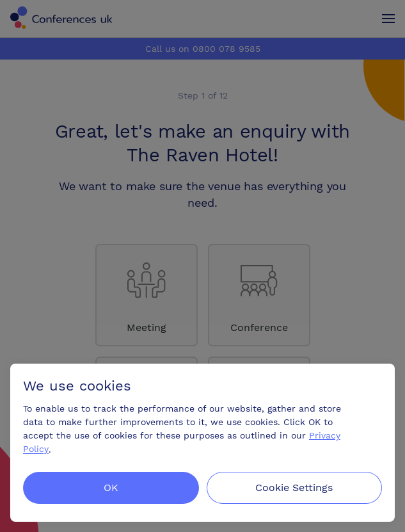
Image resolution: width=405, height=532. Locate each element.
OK (111, 488)
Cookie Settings (294, 488)
